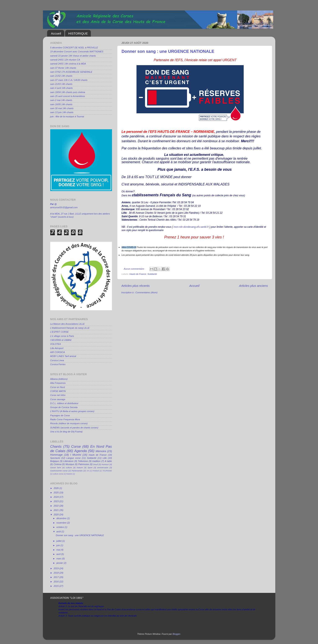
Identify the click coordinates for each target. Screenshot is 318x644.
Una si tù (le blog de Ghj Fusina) (66, 432)
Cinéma (57, 464)
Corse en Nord (58, 387)
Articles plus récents (136, 286)
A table (108, 461)
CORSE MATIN (58, 391)
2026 (56, 488)
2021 (56, 510)
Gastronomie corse (59, 471)
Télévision (83, 461)
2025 (56, 493)
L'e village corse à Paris (62, 336)
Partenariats (77, 471)
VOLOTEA (56, 344)
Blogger (176, 634)
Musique (70, 464)
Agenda (81, 451)
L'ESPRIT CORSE (59, 332)
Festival (96, 471)
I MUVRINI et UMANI (61, 340)
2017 (56, 577)
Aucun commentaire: (134, 269)
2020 (56, 515)
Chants (56, 446)
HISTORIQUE (78, 33)
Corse (76, 446)
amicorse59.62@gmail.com (64, 207)
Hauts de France (138, 274)
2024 (56, 497)
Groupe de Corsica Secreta (64, 407)
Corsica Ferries (58, 364)
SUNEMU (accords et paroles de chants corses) (74, 428)
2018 (56, 573)
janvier (60, 563)
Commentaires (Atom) (147, 292)
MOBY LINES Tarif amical (63, 356)
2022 (56, 506)
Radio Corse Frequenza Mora (65, 419)
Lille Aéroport (57, 348)
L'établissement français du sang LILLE (70, 328)
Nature (80, 467)
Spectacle (55, 458)
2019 (56, 568)
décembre (62, 518)
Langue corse (73, 458)
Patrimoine (84, 464)
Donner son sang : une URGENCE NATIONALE (168, 51)
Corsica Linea (57, 360)
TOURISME (107, 471)
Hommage (57, 455)
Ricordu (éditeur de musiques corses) (69, 423)
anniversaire (103, 467)
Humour (105, 464)
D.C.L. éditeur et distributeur (64, 403)
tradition (96, 461)
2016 (56, 582)
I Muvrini (76, 455)
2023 (56, 501)
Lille (105, 458)
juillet (59, 541)
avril (59, 554)
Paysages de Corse (60, 415)
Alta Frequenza (58, 383)
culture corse (58, 474)
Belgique (55, 461)
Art (88, 471)
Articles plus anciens (254, 286)
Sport (90, 467)
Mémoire (101, 451)
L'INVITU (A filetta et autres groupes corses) (72, 411)
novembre (62, 523)
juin (58, 545)
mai (58, 550)
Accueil (56, 33)
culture (69, 467)
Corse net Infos (58, 395)
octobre (60, 527)
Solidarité (152, 274)
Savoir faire (56, 467)
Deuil (95, 464)
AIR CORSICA (58, 352)
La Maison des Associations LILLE (68, 324)
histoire (69, 474)
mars (59, 559)
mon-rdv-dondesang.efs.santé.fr (191, 227)
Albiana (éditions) (59, 379)
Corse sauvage (58, 399)
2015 (56, 586)
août (59, 531)
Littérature (68, 461)
